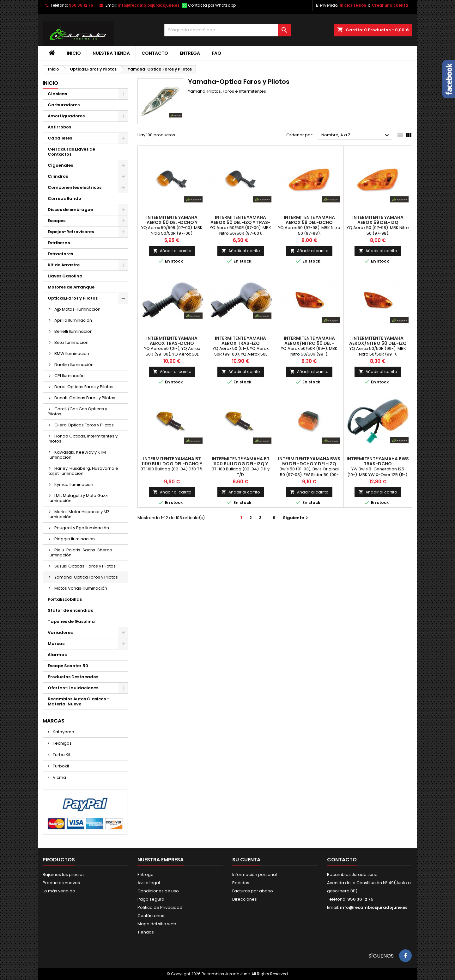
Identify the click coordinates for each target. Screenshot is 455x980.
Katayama (63, 732)
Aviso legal (149, 883)
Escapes (57, 221)
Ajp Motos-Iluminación (77, 309)
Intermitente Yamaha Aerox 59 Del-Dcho (309, 220)
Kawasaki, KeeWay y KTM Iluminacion (77, 455)
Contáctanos (151, 916)
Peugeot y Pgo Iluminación (82, 528)
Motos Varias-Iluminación (81, 588)
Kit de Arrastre (64, 265)
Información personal (255, 875)
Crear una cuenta (390, 5)
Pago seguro (151, 899)
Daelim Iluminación (74, 365)
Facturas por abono (253, 891)
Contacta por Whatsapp (212, 5)
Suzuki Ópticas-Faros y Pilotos (85, 566)
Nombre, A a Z (356, 135)
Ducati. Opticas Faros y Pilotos (85, 398)
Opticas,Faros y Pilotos (73, 298)
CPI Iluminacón (70, 376)
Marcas (56, 644)
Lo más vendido (59, 891)
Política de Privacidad (160, 907)
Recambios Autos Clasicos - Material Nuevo (79, 701)
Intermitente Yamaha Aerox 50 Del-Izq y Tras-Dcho (240, 222)
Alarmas (57, 655)
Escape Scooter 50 (68, 666)
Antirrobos (59, 127)
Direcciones (245, 899)
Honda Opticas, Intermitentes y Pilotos (83, 439)
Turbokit (61, 766)
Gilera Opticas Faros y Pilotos (84, 425)
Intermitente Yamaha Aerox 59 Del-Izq (378, 220)
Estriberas (59, 243)
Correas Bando (64, 198)
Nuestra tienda (111, 53)
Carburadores (64, 105)
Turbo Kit (61, 755)
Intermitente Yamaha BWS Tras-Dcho (378, 461)
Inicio (74, 53)
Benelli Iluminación (73, 331)
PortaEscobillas (65, 599)
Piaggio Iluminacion (75, 539)
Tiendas (146, 932)
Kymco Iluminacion (74, 484)
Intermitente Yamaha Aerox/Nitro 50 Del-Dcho (309, 343)
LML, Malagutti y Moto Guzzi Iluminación (78, 498)
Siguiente (296, 518)
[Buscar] (227, 30)
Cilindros (58, 176)
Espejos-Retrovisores (71, 232)
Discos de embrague (70, 210)
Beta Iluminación (71, 342)
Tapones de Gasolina (71, 621)
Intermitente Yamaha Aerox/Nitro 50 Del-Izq (378, 341)
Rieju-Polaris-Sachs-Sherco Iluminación (80, 552)
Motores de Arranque (71, 287)
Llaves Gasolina (65, 276)
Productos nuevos (61, 883)
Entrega (190, 53)
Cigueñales (60, 165)
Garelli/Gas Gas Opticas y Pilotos (77, 411)
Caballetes (60, 138)
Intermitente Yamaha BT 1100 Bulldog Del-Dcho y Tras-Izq (172, 464)
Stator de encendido (71, 610)
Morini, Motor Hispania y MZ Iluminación (79, 514)
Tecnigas (62, 743)
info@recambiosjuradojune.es (149, 5)
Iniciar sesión (353, 5)
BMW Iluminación (72, 354)
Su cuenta (246, 860)
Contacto (155, 53)
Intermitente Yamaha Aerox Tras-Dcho (172, 341)
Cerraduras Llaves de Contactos (71, 152)
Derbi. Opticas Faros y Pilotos (84, 387)
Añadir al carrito (172, 251)
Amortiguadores (66, 116)
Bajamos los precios (64, 875)
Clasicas (57, 94)
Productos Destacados (73, 677)
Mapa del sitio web (157, 924)
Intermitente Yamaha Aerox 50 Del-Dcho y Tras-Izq (172, 222)
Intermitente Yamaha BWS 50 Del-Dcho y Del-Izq (309, 461)
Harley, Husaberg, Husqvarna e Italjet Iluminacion (83, 471)
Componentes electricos (75, 187)
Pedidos (241, 883)
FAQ (216, 53)
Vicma (59, 777)
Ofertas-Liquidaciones (73, 688)
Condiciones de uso (158, 891)
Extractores (60, 254)
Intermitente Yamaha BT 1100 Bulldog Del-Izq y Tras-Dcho (241, 464)
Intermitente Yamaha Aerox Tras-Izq (240, 341)
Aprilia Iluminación (73, 320)
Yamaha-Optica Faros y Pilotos (86, 577)
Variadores (60, 633)
